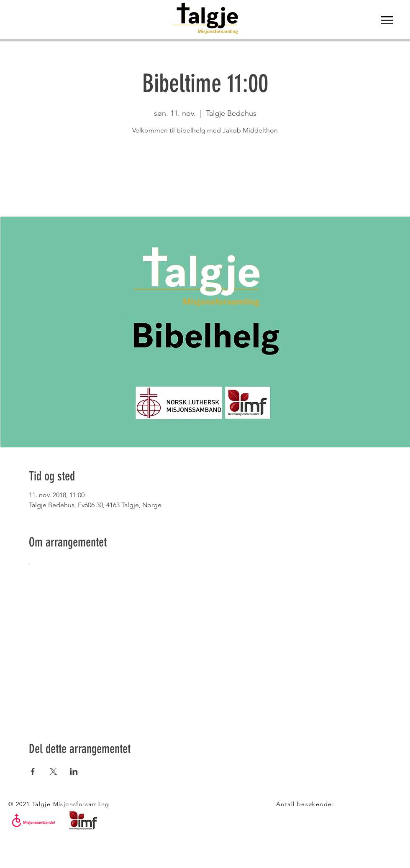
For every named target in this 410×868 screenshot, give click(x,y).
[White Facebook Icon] (13, 855)
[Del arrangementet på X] (53, 771)
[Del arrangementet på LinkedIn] (74, 771)
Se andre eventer (205, 177)
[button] (387, 20)
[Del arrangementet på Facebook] (33, 771)
